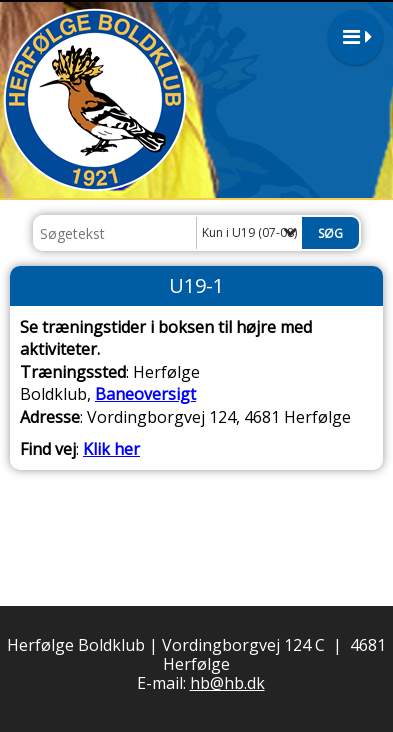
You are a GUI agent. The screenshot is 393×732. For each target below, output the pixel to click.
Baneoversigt (145, 394)
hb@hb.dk (227, 683)
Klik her (111, 449)
